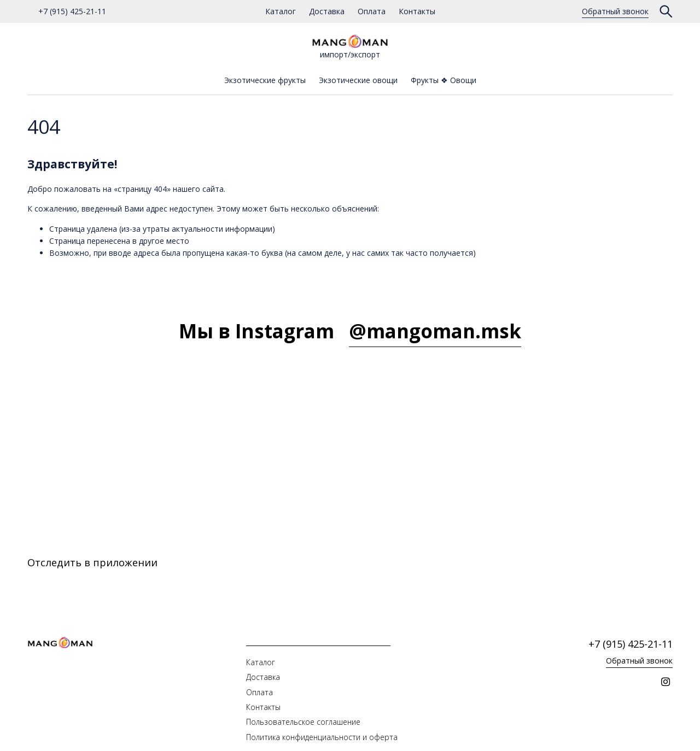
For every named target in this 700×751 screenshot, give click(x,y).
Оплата (372, 11)
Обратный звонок (615, 11)
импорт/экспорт (350, 47)
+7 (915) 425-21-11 (72, 11)
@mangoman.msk (435, 331)
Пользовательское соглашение (303, 722)
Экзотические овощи (358, 80)
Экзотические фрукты (265, 80)
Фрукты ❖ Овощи (444, 80)
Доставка (327, 11)
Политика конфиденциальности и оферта (322, 737)
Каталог (281, 11)
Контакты (417, 11)
